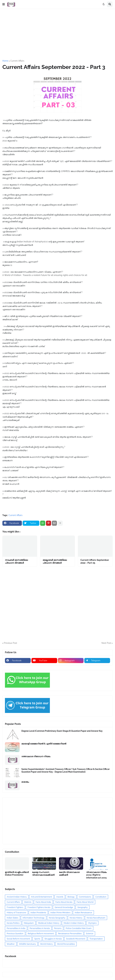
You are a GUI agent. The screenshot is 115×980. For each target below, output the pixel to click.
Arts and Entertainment (41, 897)
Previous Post (10, 643)
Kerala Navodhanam (96, 918)
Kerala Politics (13, 923)
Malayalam (29, 923)
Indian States (13, 918)
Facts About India (43, 902)
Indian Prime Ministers (60, 913)
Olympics (92, 923)
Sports (37, 939)
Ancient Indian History (17, 897)
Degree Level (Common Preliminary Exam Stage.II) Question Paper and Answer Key (62, 731)
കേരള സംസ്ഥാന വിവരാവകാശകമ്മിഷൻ (43, 874)
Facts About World (85, 902)
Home (5, 61)
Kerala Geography (57, 918)
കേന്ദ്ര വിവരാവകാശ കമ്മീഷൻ (69, 874)
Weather (11, 944)
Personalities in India (16, 928)
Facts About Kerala (64, 902)
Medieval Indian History (49, 923)
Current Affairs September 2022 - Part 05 (95, 562)
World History (46, 944)
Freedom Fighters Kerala (39, 907)
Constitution (101, 897)
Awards (60, 897)
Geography (83, 907)
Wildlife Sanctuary (27, 944)
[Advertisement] (57, 34)
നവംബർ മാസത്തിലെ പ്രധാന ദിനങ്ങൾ (16, 562)
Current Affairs (17, 61)
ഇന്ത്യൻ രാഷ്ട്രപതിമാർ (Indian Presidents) (17, 874)
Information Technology (34, 918)
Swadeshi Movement (76, 939)
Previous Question (15, 933)
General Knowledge (64, 907)
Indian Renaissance (83, 913)
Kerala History (76, 918)
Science (90, 933)
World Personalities (66, 944)
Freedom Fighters (15, 907)
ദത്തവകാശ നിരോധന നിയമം (36, 756)
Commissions (85, 897)
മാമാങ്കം (25, 782)
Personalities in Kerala (40, 928)
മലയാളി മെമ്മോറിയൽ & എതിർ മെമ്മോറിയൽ (44, 744)
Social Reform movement (18, 939)
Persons (58, 928)
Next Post (106, 643)
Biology (71, 897)
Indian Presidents (38, 913)
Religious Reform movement (41, 933)
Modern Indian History (74, 923)
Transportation (96, 939)
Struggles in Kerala (53, 939)
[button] (4, 4)
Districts (28, 902)
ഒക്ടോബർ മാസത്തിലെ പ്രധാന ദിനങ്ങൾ (55, 562)
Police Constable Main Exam (79, 928)
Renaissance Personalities (70, 933)
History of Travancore (16, 913)
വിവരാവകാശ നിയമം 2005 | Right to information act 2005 (96, 875)
